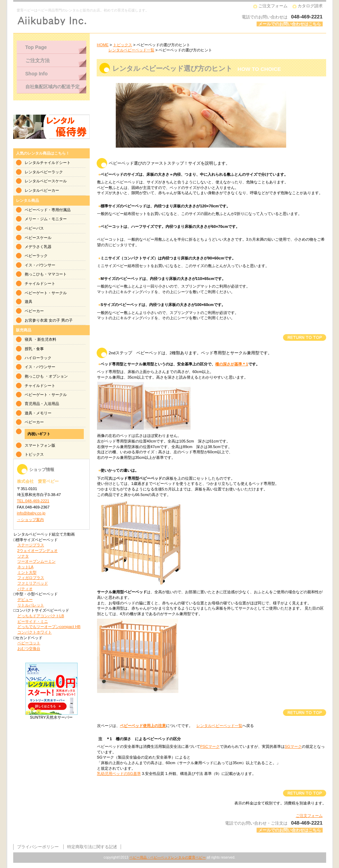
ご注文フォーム (273, 6)
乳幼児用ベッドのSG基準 (119, 774)
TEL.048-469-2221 (33, 501)
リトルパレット (31, 605)
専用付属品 (61, 210)
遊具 (29, 301)
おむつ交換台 (29, 648)
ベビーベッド (36, 210)
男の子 (67, 320)
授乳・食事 (34, 349)
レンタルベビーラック (44, 172)
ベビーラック (36, 256)
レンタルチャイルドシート (48, 163)
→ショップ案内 (30, 520)
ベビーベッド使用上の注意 (143, 726)
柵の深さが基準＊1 (232, 364)
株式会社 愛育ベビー (102, 21)
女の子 (54, 320)
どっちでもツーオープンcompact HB (49, 627)
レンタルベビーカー (42, 190)
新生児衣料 (47, 339)
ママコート (57, 274)
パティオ (25, 589)
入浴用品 (51, 404)
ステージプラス (31, 545)
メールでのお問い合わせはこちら (290, 24)
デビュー (25, 600)
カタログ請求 (310, 6)
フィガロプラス (31, 578)
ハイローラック (38, 358)
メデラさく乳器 (38, 247)
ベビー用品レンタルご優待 (51, 127)
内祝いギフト (39, 434)
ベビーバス (34, 228)
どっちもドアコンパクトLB (41, 616)
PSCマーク (210, 746)
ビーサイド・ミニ (33, 621)
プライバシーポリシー (38, 847)
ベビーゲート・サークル (46, 293)
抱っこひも (34, 274)
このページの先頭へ (304, 337)
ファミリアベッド (33, 583)
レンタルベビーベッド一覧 (131, 50)
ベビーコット (29, 643)
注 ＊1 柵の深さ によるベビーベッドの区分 (140, 739)
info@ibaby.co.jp (31, 513)
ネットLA (26, 567)
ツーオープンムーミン (37, 561)
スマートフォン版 (40, 445)
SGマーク (293, 746)
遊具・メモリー (38, 413)
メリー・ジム (36, 219)
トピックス (123, 45)
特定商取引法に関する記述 (92, 847)
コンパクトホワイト (35, 632)
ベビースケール (38, 238)
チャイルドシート (40, 283)
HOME (103, 45)
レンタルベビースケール (46, 181)
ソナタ (23, 556)
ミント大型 (27, 572)
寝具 (29, 339)
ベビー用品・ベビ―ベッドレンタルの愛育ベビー (168, 857)
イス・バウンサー (40, 265)
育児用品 (32, 404)
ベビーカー (34, 311)
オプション (58, 376)
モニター (59, 219)
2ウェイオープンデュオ (38, 551)
